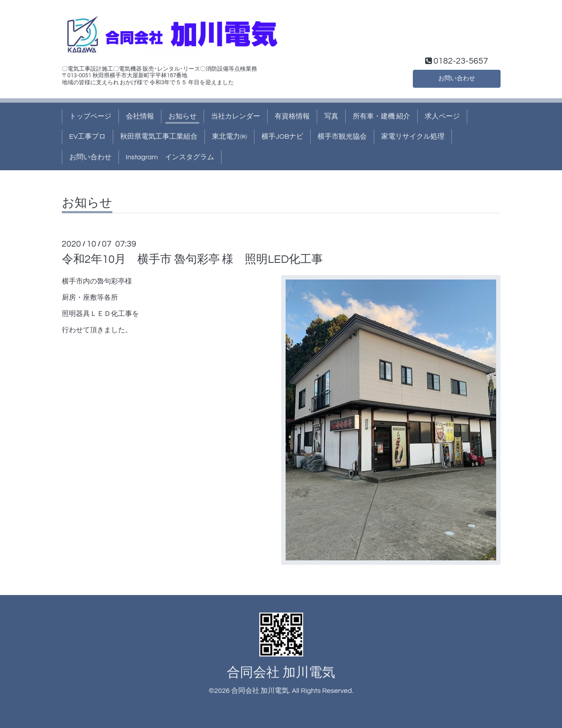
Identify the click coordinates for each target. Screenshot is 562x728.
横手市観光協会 (342, 136)
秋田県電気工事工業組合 (159, 136)
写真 (331, 116)
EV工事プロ (88, 136)
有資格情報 (292, 116)
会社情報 (140, 116)
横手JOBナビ (282, 136)
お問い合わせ (457, 78)
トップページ (90, 116)
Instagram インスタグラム (170, 157)
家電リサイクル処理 (413, 136)
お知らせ (183, 116)
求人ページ (442, 116)
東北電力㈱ (229, 136)
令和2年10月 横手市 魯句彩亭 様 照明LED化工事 (193, 259)
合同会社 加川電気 (281, 672)
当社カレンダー (236, 116)
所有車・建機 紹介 (381, 116)
